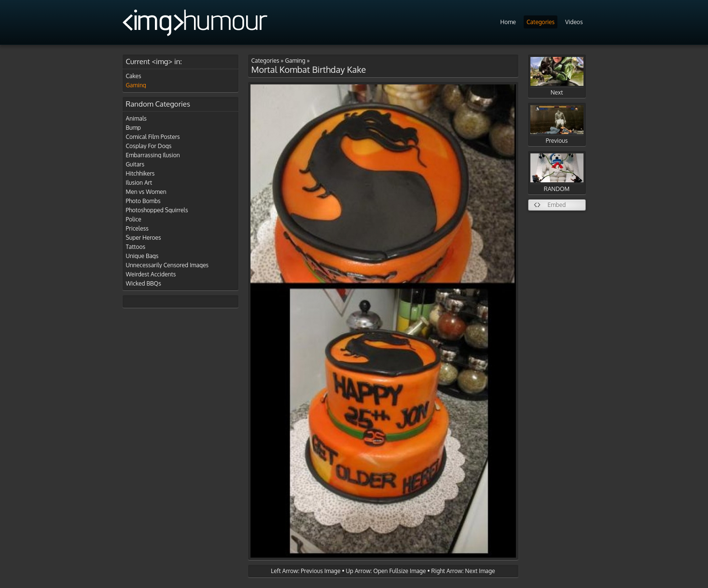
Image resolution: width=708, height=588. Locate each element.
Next (557, 76)
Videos (574, 22)
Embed (557, 205)
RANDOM (557, 173)
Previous (557, 125)
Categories (541, 22)
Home (508, 22)
